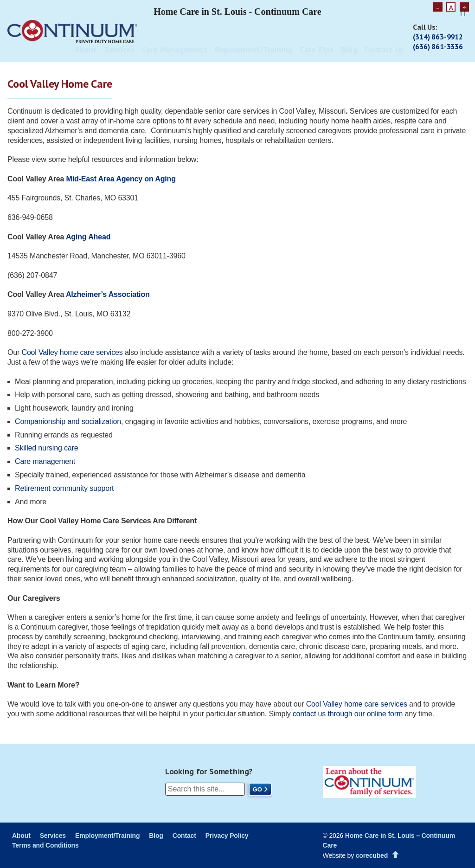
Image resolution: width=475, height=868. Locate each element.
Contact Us (384, 49)
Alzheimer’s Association (108, 294)
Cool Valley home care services (72, 352)
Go (257, 789)
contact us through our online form (348, 714)
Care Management (174, 49)
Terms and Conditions (45, 845)
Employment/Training (254, 49)
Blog (349, 49)
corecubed (372, 855)
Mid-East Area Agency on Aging (121, 179)
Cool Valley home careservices (357, 704)
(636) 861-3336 (438, 46)
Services (119, 49)
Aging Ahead (88, 237)
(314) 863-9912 (438, 37)
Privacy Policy (227, 836)
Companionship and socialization (68, 421)
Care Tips (316, 49)
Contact (184, 836)
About (86, 49)
